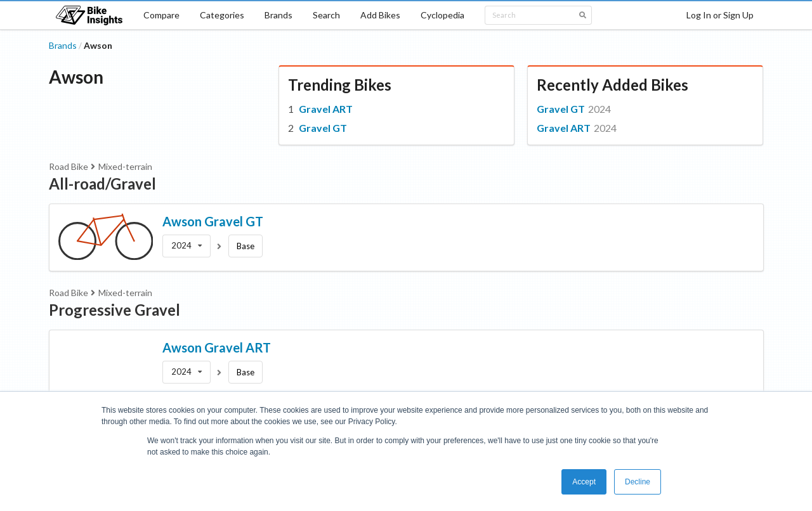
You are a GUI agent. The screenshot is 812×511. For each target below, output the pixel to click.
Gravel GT (323, 128)
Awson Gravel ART (217, 347)
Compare (161, 15)
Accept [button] (584, 482)
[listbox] (187, 246)
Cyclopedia (442, 15)
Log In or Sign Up (720, 15)
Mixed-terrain (125, 166)
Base (246, 246)
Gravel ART (326, 109)
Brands (278, 15)
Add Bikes (380, 15)
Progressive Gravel (115, 310)
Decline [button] (638, 482)
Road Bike (69, 166)
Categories (222, 15)
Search (326, 15)
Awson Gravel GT (213, 221)
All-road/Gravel (102, 184)
